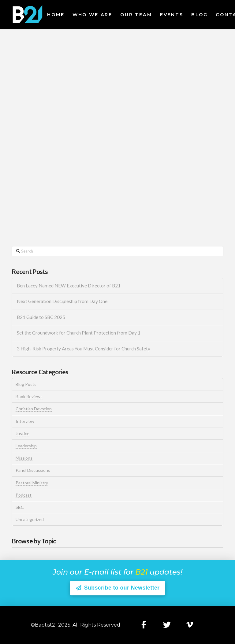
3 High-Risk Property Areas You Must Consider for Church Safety (84, 349)
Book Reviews (29, 396)
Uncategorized (30, 519)
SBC (20, 507)
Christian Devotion (34, 409)
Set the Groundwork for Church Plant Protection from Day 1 (79, 333)
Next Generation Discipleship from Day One (62, 301)
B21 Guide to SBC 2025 (41, 317)
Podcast (24, 495)
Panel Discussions (33, 470)
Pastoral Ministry (32, 483)
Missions (24, 458)
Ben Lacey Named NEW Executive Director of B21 (69, 286)
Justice (22, 433)
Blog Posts (26, 384)
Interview (25, 421)
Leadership (26, 446)
